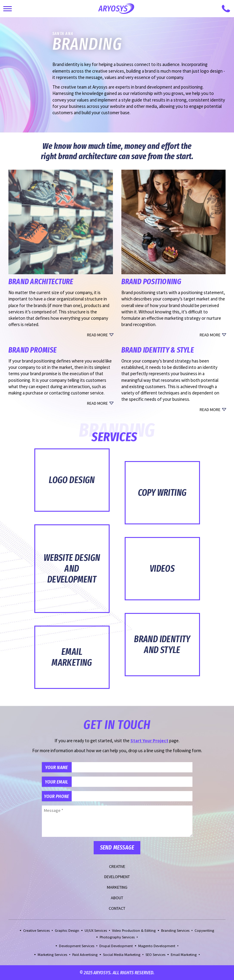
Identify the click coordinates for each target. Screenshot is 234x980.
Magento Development (157, 946)
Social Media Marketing (122, 955)
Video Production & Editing (134, 930)
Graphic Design (67, 930)
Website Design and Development (72, 569)
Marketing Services (52, 955)
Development (117, 877)
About (117, 898)
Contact (117, 908)
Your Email (56, 782)
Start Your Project (149, 741)
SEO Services (155, 955)
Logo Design (72, 480)
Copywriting (204, 930)
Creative (117, 866)
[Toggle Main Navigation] (8, 9)
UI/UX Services (96, 930)
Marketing (117, 887)
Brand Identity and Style (162, 645)
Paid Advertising (85, 955)
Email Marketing (72, 657)
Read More (97, 335)
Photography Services (117, 937)
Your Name (56, 767)
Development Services (77, 946)
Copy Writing (162, 493)
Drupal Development (116, 946)
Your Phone (56, 796)
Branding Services (175, 930)
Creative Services (36, 930)
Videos (162, 569)
